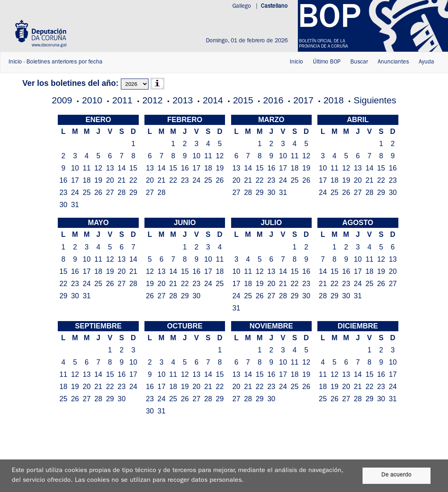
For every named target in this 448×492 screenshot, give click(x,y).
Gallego (243, 7)
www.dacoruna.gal (49, 45)
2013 (183, 100)
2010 (92, 100)
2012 (153, 100)
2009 (62, 100)
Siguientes (375, 100)
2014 (213, 100)
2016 (273, 100)
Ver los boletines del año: (70, 83)
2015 (243, 100)
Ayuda (426, 62)
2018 (334, 100)
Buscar (359, 62)
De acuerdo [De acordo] (396, 476)
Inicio (15, 62)
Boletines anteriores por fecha (64, 62)
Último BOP (327, 62)
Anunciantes (393, 62)
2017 (304, 100)
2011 (122, 100)
